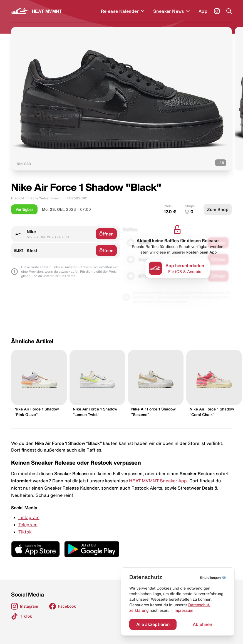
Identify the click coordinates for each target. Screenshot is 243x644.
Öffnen (106, 234)
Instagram (29, 517)
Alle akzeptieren (153, 624)
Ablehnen (202, 624)
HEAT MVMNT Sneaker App (158, 481)
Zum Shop (218, 209)
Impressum (183, 610)
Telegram (28, 525)
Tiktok (25, 532)
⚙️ (213, 577)
